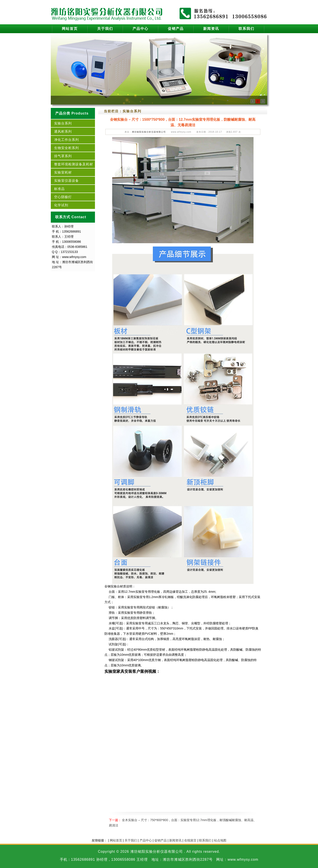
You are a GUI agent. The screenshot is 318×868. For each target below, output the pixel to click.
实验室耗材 (63, 172)
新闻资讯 (211, 29)
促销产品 (176, 29)
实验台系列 (63, 123)
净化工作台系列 (66, 140)
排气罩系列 (63, 156)
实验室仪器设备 (66, 181)
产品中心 (140, 29)
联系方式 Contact (71, 217)
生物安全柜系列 (66, 148)
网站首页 (70, 29)
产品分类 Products (72, 113)
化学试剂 (61, 205)
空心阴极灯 (63, 197)
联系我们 (246, 29)
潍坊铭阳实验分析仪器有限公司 (149, 132)
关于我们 (105, 29)
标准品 (59, 189)
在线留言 (190, 840)
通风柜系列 (63, 131)
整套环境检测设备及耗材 (74, 164)
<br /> (183, 741)
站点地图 (220, 840)
